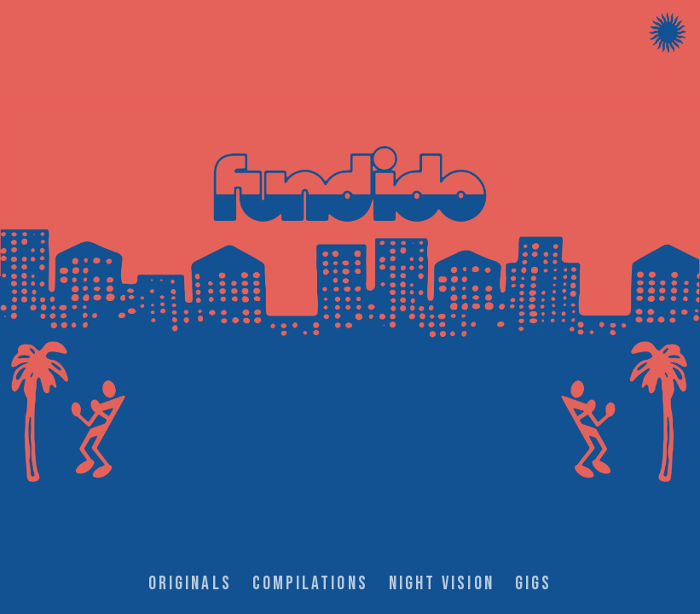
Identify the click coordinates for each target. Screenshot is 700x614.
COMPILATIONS (310, 584)
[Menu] (668, 32)
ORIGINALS (190, 584)
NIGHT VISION (442, 584)
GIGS (533, 584)
